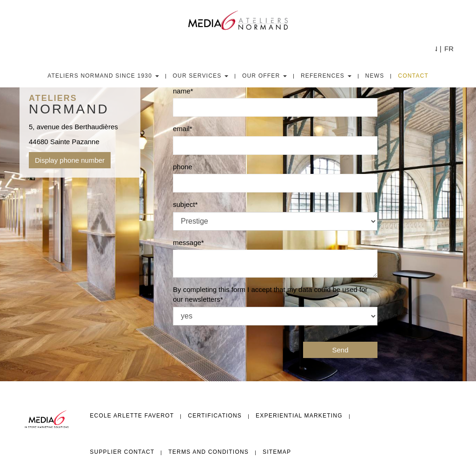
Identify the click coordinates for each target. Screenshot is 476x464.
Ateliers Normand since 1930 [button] (103, 76)
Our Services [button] (201, 76)
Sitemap (277, 452)
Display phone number (70, 160)
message (187, 242)
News (375, 76)
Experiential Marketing (299, 416)
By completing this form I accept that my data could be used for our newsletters (270, 294)
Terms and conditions (208, 452)
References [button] (326, 76)
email (181, 129)
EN (433, 49)
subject (184, 204)
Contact (413, 76)
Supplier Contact (122, 452)
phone (183, 167)
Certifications (215, 416)
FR (449, 49)
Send (340, 350)
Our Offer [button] (264, 76)
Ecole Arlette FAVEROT (132, 416)
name (182, 91)
